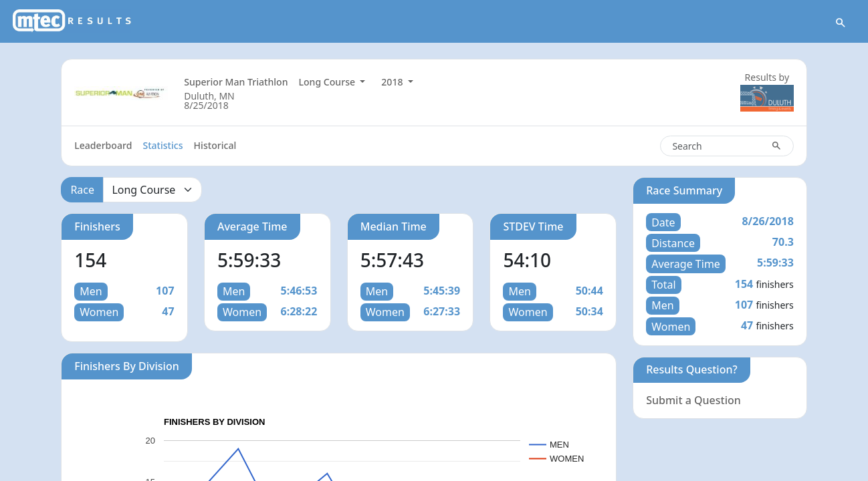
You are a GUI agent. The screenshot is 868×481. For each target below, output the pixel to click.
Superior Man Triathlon (236, 82)
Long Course (328, 82)
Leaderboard (103, 145)
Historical (215, 145)
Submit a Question (693, 400)
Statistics (162, 145)
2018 (393, 82)
